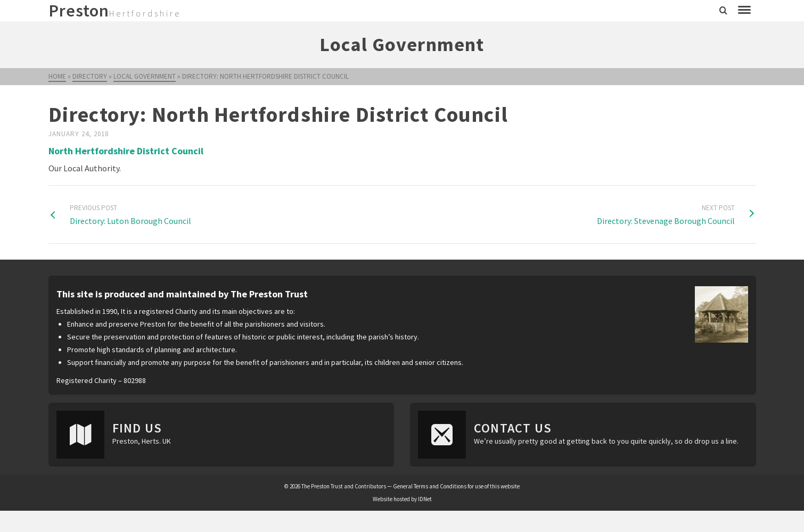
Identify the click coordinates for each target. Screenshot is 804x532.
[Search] (723, 11)
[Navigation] (744, 11)
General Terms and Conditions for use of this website (456, 486)
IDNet (425, 499)
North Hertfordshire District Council (126, 151)
